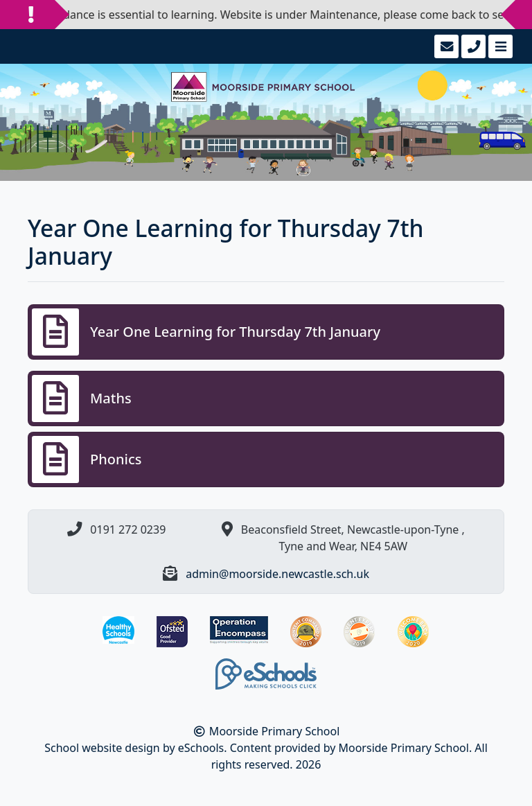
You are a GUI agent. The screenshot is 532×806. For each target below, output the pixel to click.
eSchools (201, 748)
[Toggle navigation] (499, 46)
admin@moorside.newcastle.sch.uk (277, 574)
